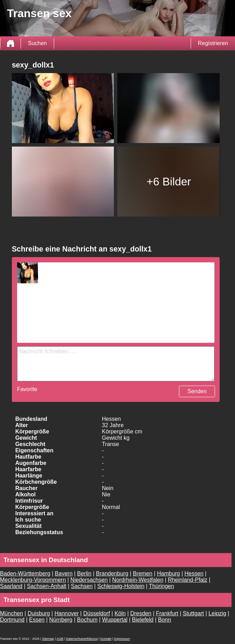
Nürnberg (61, 620)
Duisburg (39, 613)
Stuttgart (193, 613)
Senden (197, 391)
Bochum (87, 620)
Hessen (194, 574)
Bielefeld (143, 620)
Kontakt (106, 639)
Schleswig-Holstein (121, 586)
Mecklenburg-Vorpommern (33, 580)
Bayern (64, 574)
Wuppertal (115, 620)
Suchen (37, 43)
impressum (122, 639)
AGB (60, 639)
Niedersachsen (89, 580)
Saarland (11, 586)
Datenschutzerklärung (82, 639)
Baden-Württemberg (25, 574)
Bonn (164, 620)
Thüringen (161, 586)
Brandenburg (112, 574)
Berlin (84, 574)
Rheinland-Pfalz (188, 580)
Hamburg (168, 574)
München (12, 613)
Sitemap (48, 639)
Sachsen (82, 586)
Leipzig (217, 613)
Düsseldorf (96, 613)
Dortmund (12, 620)
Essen (37, 620)
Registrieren (213, 43)
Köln (120, 613)
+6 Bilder (169, 182)
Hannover (67, 613)
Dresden (141, 613)
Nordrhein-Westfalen (138, 580)
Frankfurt (167, 613)
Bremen (142, 574)
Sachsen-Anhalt (47, 586)
